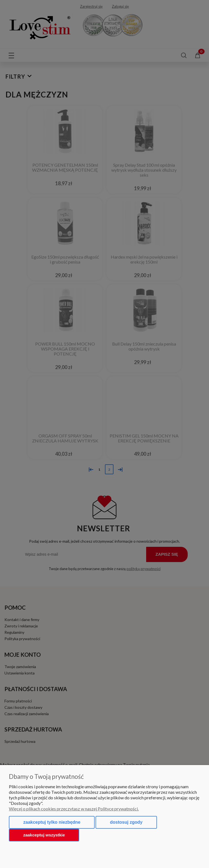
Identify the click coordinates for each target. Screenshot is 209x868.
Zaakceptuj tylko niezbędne (52, 822)
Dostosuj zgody (126, 822)
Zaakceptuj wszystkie (44, 835)
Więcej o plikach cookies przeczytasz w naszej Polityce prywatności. (74, 809)
